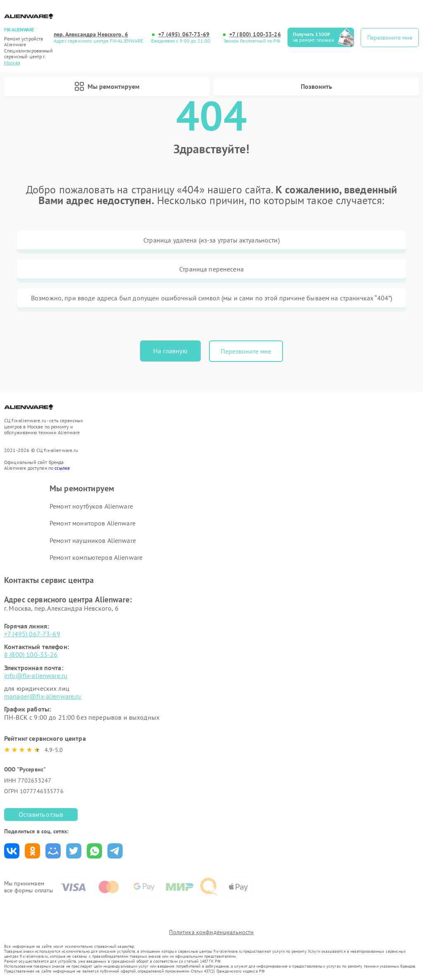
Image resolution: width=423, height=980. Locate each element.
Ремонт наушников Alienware (93, 540)
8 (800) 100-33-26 (31, 654)
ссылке (62, 468)
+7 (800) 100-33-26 (255, 34)
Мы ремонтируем (107, 86)
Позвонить (316, 86)
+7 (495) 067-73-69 (184, 34)
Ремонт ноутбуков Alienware (91, 506)
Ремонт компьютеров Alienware (96, 557)
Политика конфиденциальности (211, 932)
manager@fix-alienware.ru (43, 696)
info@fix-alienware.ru (36, 676)
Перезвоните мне (246, 351)
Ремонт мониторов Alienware (93, 523)
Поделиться (12, 851)
